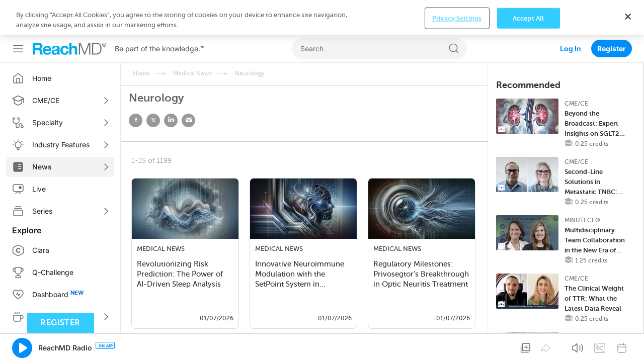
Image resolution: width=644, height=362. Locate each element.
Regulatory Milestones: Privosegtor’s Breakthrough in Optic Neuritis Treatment (421, 274)
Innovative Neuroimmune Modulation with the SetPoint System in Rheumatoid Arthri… (300, 275)
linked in (171, 120)
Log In (571, 14)
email (188, 120)
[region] (322, 345)
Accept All (528, 345)
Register (612, 14)
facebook (136, 120)
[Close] (628, 343)
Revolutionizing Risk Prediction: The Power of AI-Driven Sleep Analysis (180, 274)
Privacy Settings (457, 345)
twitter (153, 120)
